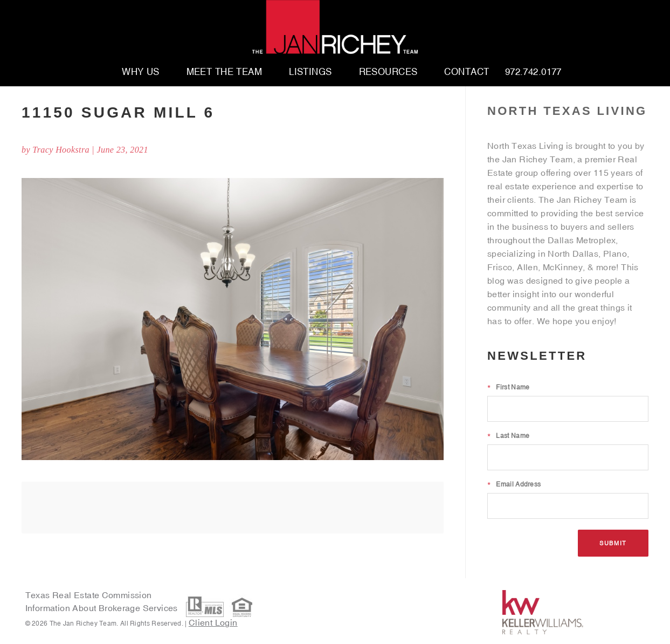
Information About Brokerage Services (103, 608)
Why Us (141, 72)
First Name (508, 387)
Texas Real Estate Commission (89, 595)
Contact (467, 72)
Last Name (508, 436)
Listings (310, 72)
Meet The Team (225, 72)
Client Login (213, 622)
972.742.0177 (533, 72)
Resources (388, 72)
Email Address (514, 484)
